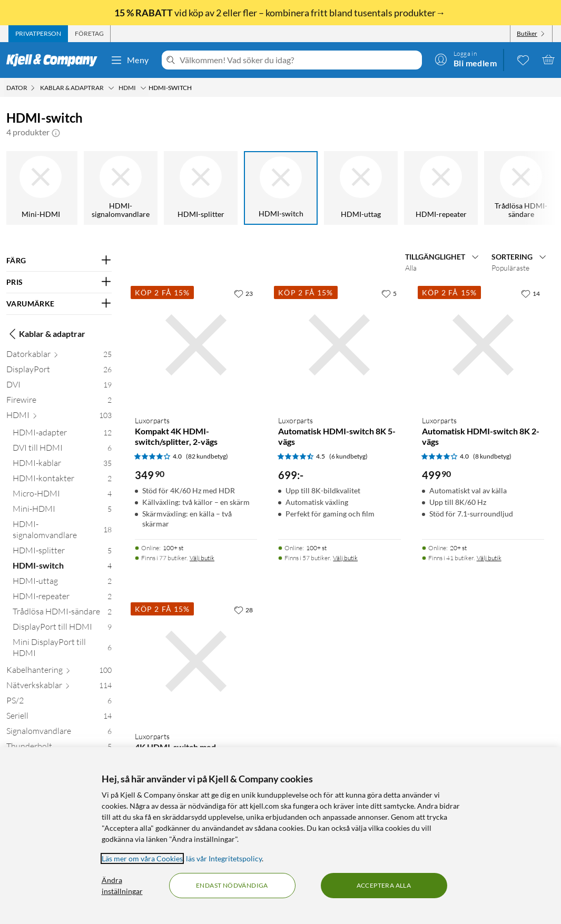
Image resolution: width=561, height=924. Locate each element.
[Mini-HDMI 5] (62, 511)
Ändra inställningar (122, 886)
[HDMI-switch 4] (62, 568)
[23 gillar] (243, 293)
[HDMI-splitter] (201, 188)
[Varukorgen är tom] (548, 59)
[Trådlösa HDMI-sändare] (521, 188)
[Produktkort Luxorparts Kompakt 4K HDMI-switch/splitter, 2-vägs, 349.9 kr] (196, 345)
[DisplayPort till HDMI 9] (62, 629)
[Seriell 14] (59, 718)
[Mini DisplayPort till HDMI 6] (62, 650)
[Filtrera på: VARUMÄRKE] (59, 304)
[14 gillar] (530, 293)
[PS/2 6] (59, 703)
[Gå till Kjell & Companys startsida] (55, 60)
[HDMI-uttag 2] (62, 583)
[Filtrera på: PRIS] (59, 282)
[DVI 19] (59, 387)
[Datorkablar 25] (59, 356)
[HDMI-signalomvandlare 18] (62, 532)
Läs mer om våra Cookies (142, 858)
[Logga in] (466, 59)
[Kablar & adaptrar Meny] (111, 88)
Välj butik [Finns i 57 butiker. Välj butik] (345, 558)
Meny (130, 60)
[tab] (38, 34)
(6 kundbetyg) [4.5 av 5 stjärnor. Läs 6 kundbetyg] (348, 456)
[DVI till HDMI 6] (62, 450)
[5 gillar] (389, 293)
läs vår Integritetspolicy (224, 858)
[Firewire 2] (59, 402)
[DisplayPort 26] (59, 371)
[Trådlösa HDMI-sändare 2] (62, 614)
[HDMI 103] (59, 417)
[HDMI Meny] (143, 88)
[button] (56, 132)
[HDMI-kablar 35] (62, 465)
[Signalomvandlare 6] (59, 733)
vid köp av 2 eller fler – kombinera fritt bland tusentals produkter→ (280, 13)
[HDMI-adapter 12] (62, 435)
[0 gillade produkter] (523, 59)
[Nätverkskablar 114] (59, 687)
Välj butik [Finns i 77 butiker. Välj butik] (202, 558)
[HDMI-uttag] (361, 188)
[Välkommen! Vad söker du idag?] (299, 60)
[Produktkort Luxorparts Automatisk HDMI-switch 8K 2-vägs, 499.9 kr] (483, 345)
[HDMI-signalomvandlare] (121, 188)
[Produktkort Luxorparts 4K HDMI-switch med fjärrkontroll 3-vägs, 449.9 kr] (196, 661)
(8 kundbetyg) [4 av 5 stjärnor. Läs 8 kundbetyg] (492, 456)
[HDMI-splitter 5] (62, 553)
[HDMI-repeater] (441, 188)
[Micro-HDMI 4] (62, 496)
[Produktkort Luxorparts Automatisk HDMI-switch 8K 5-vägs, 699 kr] (339, 345)
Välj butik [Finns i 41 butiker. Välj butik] (489, 558)
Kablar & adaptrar (46, 334)
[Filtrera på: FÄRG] (59, 261)
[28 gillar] (243, 610)
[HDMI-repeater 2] (62, 598)
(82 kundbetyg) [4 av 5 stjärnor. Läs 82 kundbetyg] (207, 456)
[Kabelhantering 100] (59, 672)
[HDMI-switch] (281, 188)
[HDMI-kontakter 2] (62, 480)
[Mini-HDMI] (41, 188)
